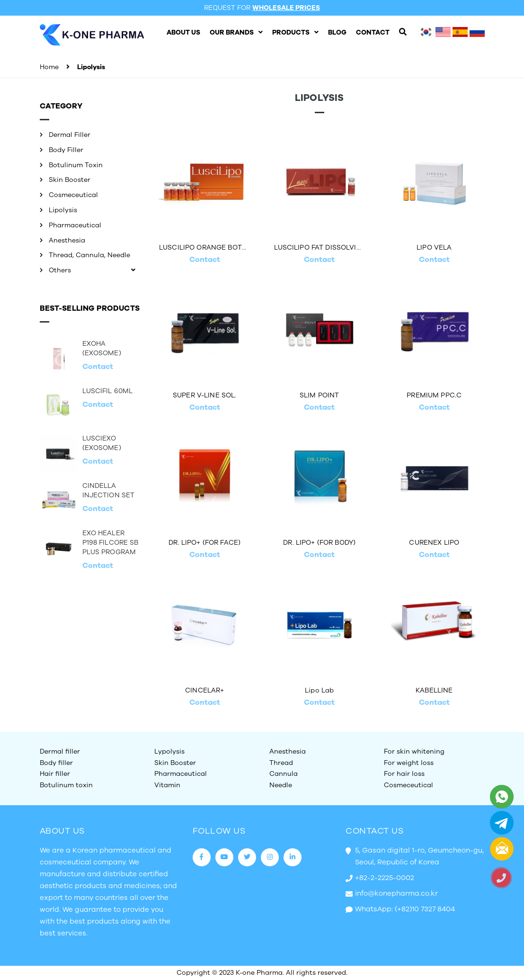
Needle (281, 785)
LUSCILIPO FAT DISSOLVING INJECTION (340, 247)
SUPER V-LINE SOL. (204, 395)
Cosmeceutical (73, 195)
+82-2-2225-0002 (385, 878)
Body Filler (66, 150)
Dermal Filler (70, 135)
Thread (281, 763)
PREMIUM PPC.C (434, 395)
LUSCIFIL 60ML (108, 391)
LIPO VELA (434, 247)
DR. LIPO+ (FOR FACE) (204, 543)
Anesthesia (67, 240)
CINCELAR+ (204, 690)
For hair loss (404, 774)
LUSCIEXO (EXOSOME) (102, 443)
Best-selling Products (90, 308)
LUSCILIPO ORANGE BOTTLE (207, 247)
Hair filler (55, 774)
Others (60, 270)
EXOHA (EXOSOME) (102, 348)
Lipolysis (63, 210)
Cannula (284, 774)
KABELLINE (434, 690)
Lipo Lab (319, 690)
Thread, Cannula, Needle (89, 255)
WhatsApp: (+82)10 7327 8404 (405, 909)
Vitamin (167, 785)
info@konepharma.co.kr (396, 893)
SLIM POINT (319, 395)
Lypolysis (169, 751)
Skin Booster (70, 180)
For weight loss (409, 763)
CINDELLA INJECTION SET (109, 490)
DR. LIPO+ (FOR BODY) (319, 543)
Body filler (56, 763)
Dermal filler (60, 751)
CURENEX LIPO (434, 543)
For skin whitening (414, 751)
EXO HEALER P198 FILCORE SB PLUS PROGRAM (111, 543)
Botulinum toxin (66, 785)
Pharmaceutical (75, 225)
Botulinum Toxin (76, 165)
